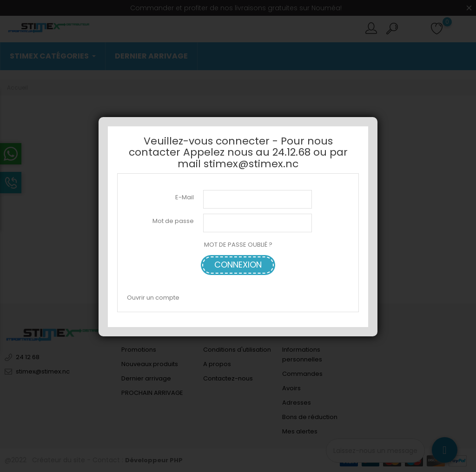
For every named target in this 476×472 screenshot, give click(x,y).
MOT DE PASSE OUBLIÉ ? (238, 245)
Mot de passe (173, 221)
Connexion (238, 265)
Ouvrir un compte (153, 298)
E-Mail (185, 197)
